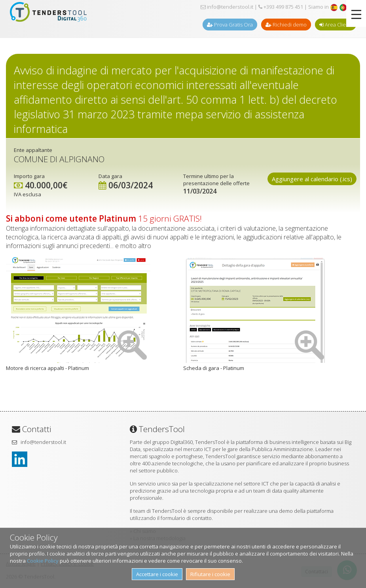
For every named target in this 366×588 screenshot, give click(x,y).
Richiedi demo (286, 25)
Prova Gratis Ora (230, 25)
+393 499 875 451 (281, 7)
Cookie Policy (43, 561)
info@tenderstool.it (227, 7)
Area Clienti (336, 25)
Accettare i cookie (157, 574)
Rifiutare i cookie (210, 574)
